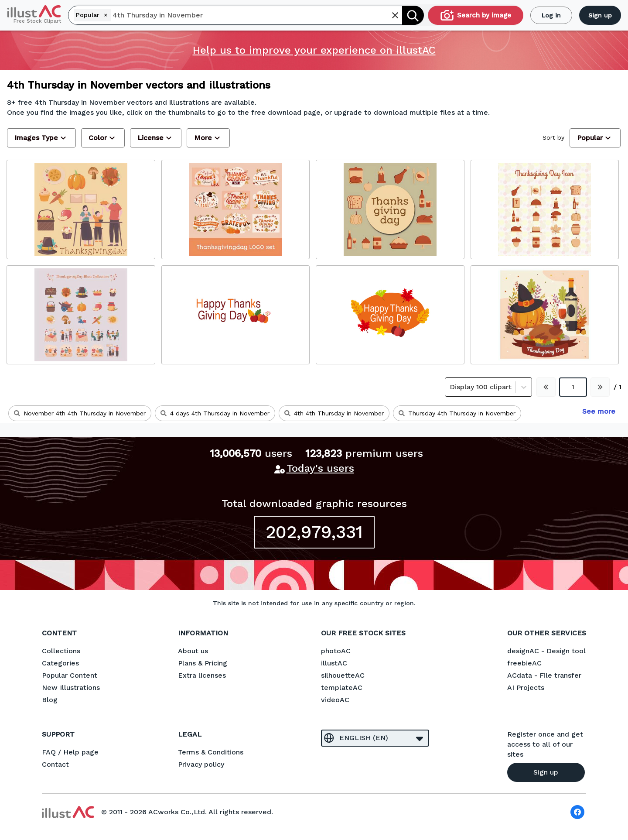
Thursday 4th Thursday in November (457, 413)
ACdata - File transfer (544, 675)
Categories (60, 663)
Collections (61, 651)
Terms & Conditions (211, 752)
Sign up (600, 15)
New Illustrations (71, 687)
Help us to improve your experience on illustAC (314, 50)
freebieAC (524, 663)
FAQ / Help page (70, 752)
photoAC (336, 651)
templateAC (342, 687)
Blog (50, 700)
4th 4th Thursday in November (334, 413)
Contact (55, 764)
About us (193, 651)
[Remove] (106, 15)
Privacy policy (201, 764)
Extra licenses (202, 675)
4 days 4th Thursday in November (215, 413)
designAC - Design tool (546, 651)
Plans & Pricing (203, 663)
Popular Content (70, 675)
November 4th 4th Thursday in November (80, 413)
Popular (93, 15)
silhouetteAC (343, 675)
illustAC (334, 663)
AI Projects (526, 687)
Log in (551, 15)
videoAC (335, 700)
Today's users (320, 468)
